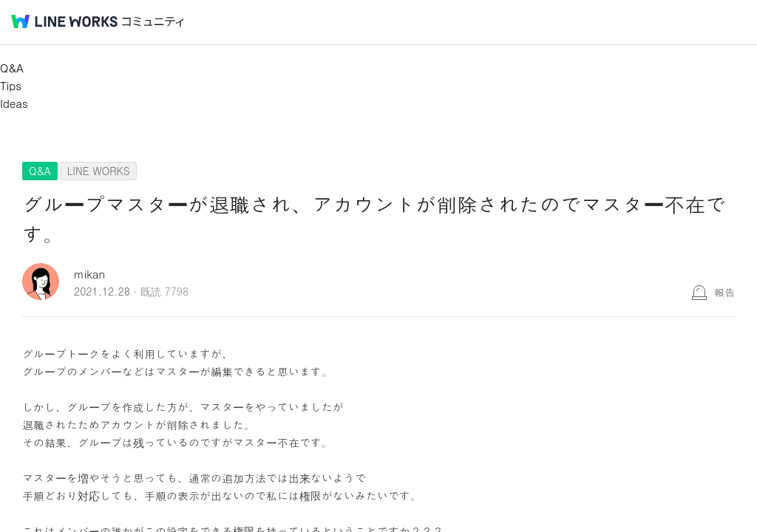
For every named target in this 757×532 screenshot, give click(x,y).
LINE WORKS (99, 171)
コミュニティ (153, 22)
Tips (11, 85)
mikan (89, 274)
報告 (724, 292)
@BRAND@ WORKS (64, 21)
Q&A (12, 68)
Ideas (14, 103)
